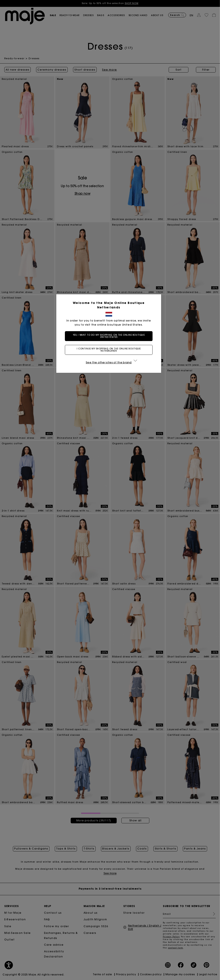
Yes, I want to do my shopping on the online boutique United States (110, 336)
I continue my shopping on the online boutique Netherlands (110, 350)
